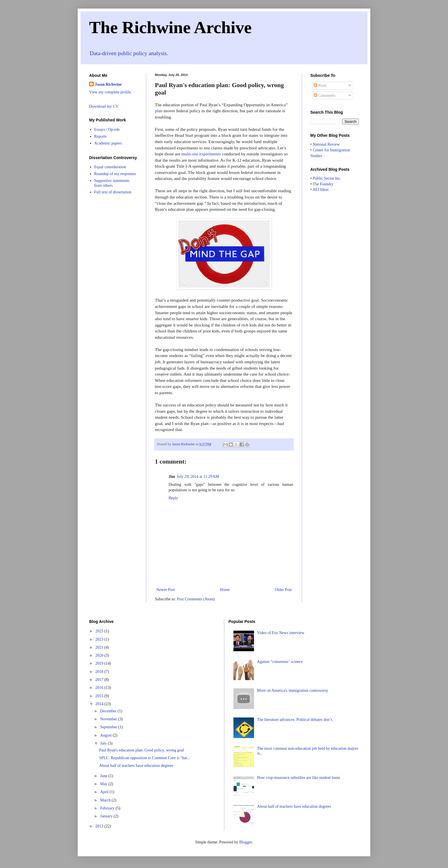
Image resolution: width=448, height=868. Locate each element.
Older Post (283, 590)
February (108, 808)
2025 (100, 631)
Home (225, 590)
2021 (100, 647)
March (106, 800)
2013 (100, 826)
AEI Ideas (321, 190)
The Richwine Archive (170, 27)
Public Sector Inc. (327, 178)
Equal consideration (110, 167)
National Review (326, 144)
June (104, 776)
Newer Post (166, 590)
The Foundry (323, 184)
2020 (100, 655)
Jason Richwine (108, 84)
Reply (173, 498)
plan (159, 111)
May (104, 784)
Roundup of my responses (115, 174)
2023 (100, 639)
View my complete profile (110, 92)
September (109, 727)
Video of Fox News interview (281, 633)
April (105, 792)
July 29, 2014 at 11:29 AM (198, 477)
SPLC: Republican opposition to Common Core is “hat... (145, 758)
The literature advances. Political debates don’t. (295, 720)
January (107, 816)
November (109, 719)
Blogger (245, 842)
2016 (100, 688)
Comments (325, 96)
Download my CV (104, 106)
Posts (320, 86)
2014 (100, 704)
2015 (100, 696)
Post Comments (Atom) (196, 599)
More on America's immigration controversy (293, 690)
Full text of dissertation (113, 192)
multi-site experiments (201, 154)
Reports (101, 136)
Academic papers (108, 143)
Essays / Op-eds (107, 130)
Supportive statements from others (112, 183)
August (106, 735)
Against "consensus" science (280, 662)
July (104, 743)
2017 (100, 680)
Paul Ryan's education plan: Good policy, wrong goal (142, 750)
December (109, 711)
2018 (100, 672)
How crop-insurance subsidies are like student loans (299, 778)
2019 (100, 663)
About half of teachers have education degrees (136, 766)
